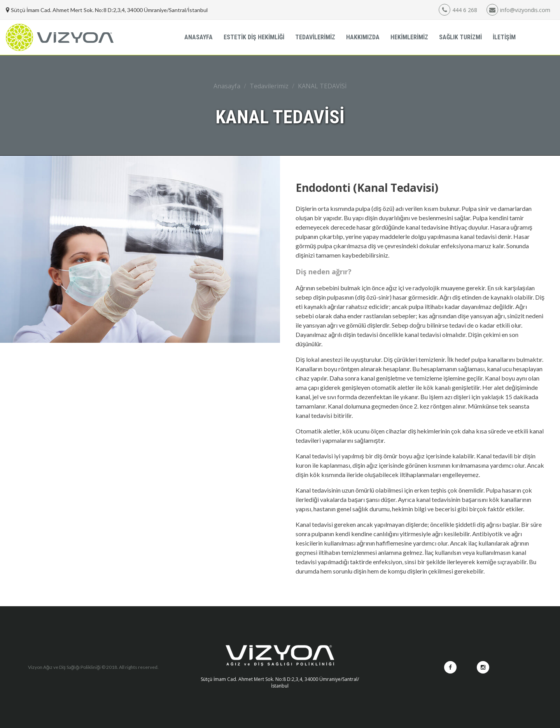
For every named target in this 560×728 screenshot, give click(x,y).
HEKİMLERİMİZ (409, 37)
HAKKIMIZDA (363, 37)
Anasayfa (227, 86)
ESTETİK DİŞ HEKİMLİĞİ (254, 37)
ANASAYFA (199, 37)
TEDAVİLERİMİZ (315, 37)
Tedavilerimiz (269, 86)
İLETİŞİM (504, 37)
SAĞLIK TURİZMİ (460, 37)
